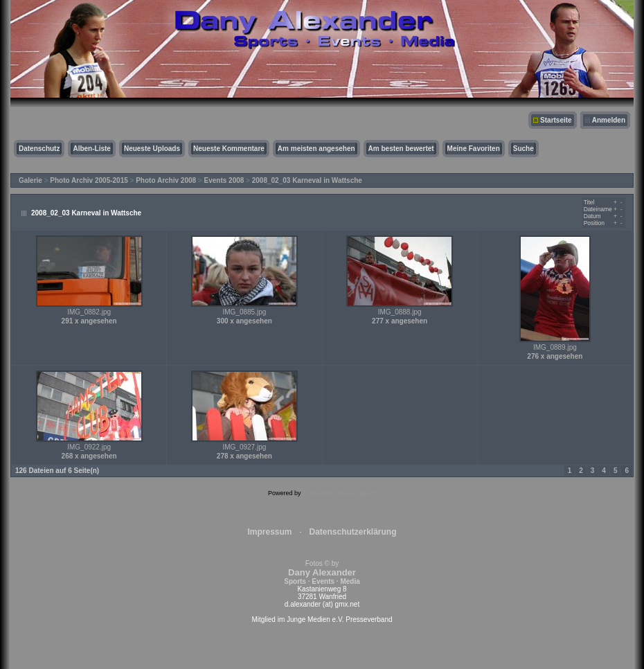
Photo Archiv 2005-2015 (89, 180)
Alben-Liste (91, 149)
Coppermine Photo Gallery (339, 493)
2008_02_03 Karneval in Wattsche (307, 180)
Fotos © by (322, 572)
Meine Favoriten (474, 149)
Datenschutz (39, 149)
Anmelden (609, 120)
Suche (524, 149)
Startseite (556, 120)
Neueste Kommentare (229, 149)
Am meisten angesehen (316, 149)
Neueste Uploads (152, 149)
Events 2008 (224, 180)
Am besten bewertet (401, 149)
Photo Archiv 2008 (166, 180)
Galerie (30, 180)
